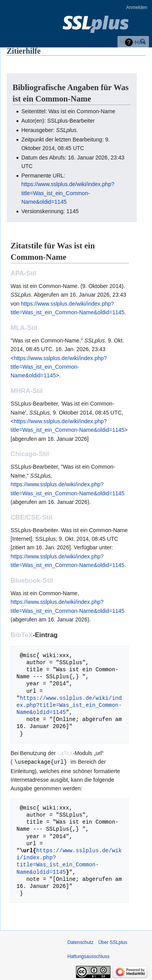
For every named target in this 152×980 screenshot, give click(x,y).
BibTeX (22, 635)
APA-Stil (24, 273)
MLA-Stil (24, 328)
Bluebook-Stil (32, 581)
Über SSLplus (113, 942)
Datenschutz (81, 942)
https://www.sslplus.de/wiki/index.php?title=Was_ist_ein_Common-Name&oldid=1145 (68, 193)
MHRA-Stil (27, 391)
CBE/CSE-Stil (31, 517)
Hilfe (140, 42)
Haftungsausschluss (88, 956)
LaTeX (65, 753)
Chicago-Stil (30, 454)
